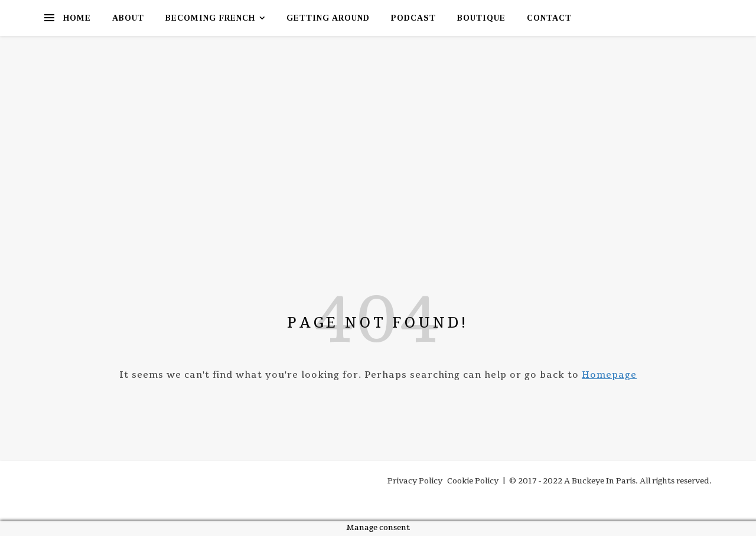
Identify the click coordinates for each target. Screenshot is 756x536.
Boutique (481, 18)
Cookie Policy (473, 481)
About (128, 18)
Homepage (609, 375)
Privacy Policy (415, 481)
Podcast (413, 18)
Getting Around (328, 18)
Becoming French (210, 18)
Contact (549, 18)
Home (77, 18)
